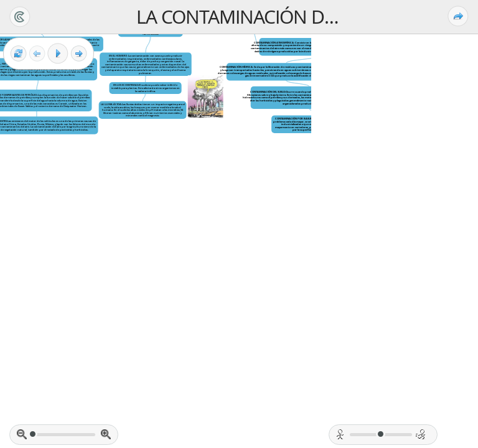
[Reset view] (18, 54)
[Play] (58, 54)
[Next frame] (79, 54)
